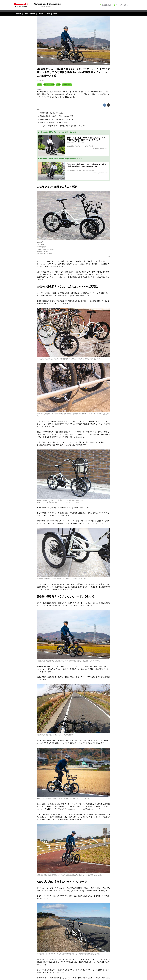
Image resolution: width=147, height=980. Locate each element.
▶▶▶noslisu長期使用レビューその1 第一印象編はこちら (59, 132)
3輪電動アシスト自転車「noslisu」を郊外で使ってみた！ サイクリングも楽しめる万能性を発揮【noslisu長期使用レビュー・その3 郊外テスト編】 (73, 72)
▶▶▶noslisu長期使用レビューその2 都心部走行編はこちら (60, 159)
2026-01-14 (40, 80)
